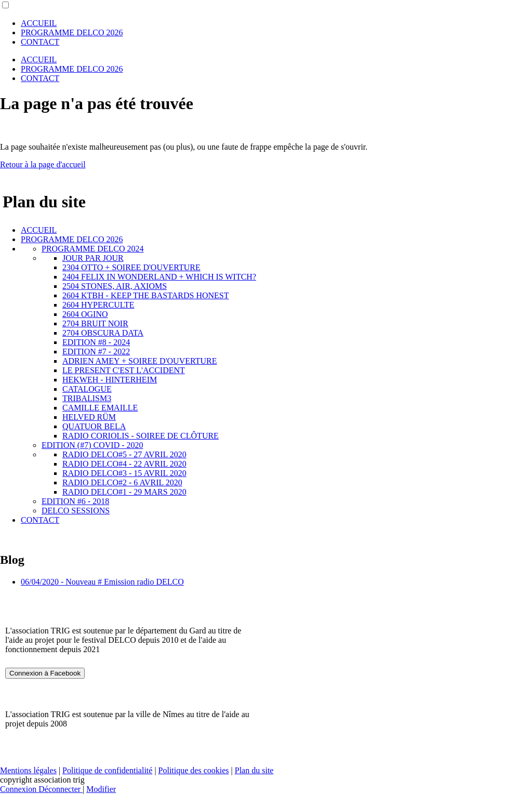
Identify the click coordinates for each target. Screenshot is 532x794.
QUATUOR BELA (94, 426)
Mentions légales (28, 770)
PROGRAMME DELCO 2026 (72, 32)
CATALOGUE (87, 389)
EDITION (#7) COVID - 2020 (92, 445)
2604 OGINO (85, 314)
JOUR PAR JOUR (93, 258)
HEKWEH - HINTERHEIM (110, 380)
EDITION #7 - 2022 (96, 352)
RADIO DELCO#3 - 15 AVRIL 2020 (124, 473)
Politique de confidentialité (107, 770)
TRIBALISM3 (87, 398)
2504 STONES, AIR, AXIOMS (115, 286)
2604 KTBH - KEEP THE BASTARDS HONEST (146, 295)
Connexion (19, 789)
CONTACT (40, 42)
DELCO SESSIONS (76, 511)
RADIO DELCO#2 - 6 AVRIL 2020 (122, 482)
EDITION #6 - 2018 (75, 501)
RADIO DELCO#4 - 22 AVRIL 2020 (124, 464)
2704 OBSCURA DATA (103, 333)
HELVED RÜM (89, 417)
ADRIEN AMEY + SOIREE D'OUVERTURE (139, 361)
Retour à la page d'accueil (43, 164)
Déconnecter (61, 789)
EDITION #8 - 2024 (96, 342)
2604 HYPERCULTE (98, 305)
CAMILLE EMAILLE (100, 408)
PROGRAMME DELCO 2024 (92, 249)
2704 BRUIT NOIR (95, 323)
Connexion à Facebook (45, 673)
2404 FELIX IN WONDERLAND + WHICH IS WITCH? (159, 277)
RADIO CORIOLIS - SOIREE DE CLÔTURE (141, 436)
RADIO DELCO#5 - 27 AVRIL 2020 (124, 454)
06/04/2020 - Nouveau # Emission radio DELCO (102, 582)
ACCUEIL (39, 23)
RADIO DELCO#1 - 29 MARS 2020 (124, 492)
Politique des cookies (194, 770)
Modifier (101, 789)
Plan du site (254, 770)
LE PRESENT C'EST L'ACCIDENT (124, 370)
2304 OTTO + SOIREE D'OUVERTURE (131, 267)
